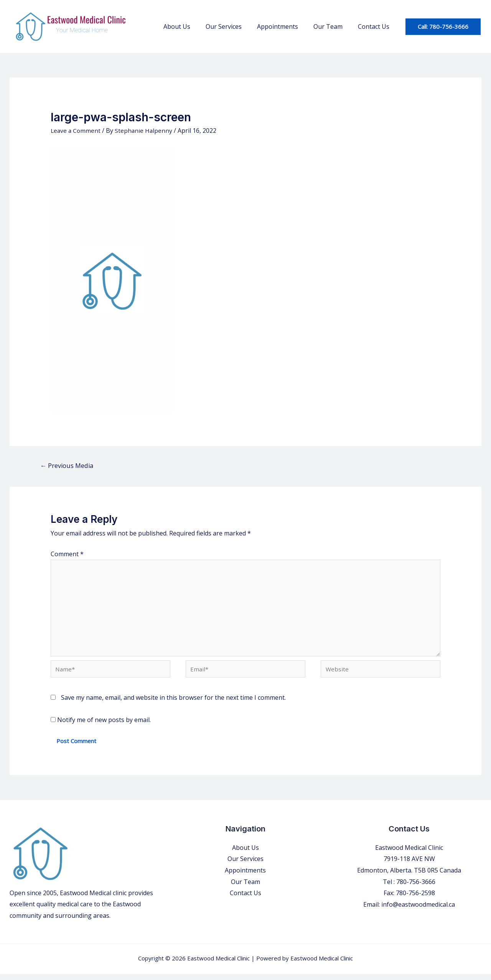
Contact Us (375, 26)
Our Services (234, 26)
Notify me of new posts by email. (104, 726)
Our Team (333, 26)
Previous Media (68, 466)
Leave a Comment (76, 131)
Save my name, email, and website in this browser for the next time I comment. (173, 704)
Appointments (285, 26)
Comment (67, 554)
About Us (191, 26)
